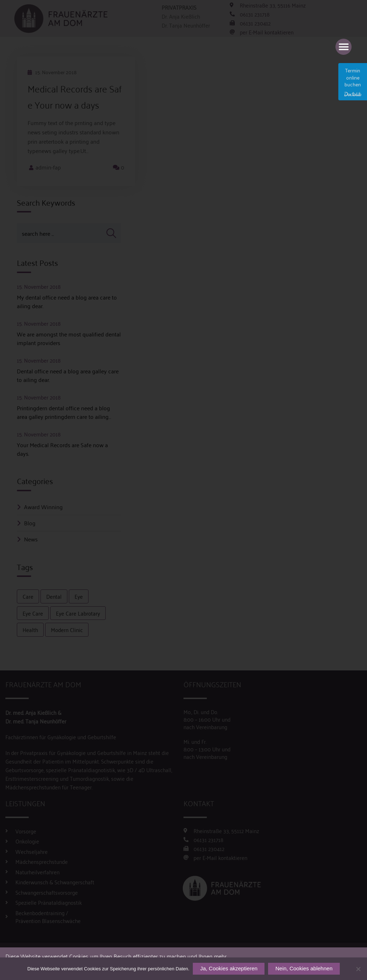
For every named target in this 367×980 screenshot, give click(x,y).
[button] (344, 47)
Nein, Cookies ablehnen (304, 968)
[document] (183, 490)
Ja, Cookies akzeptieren (229, 968)
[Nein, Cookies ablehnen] (358, 969)
